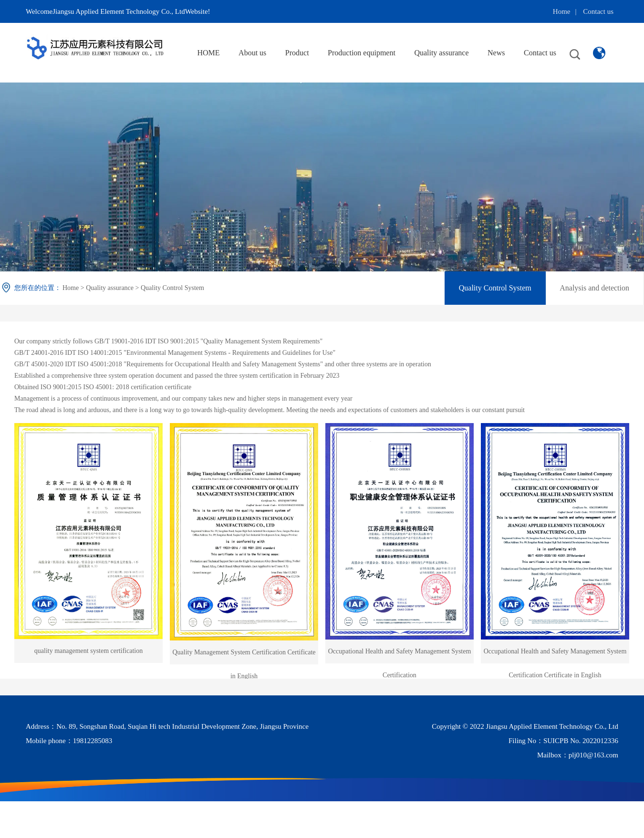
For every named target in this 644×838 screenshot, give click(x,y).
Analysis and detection (594, 288)
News (496, 53)
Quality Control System (172, 288)
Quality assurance (441, 53)
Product (297, 53)
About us (252, 53)
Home (562, 11)
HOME (208, 53)
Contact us (598, 11)
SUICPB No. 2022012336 (581, 741)
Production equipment (362, 53)
